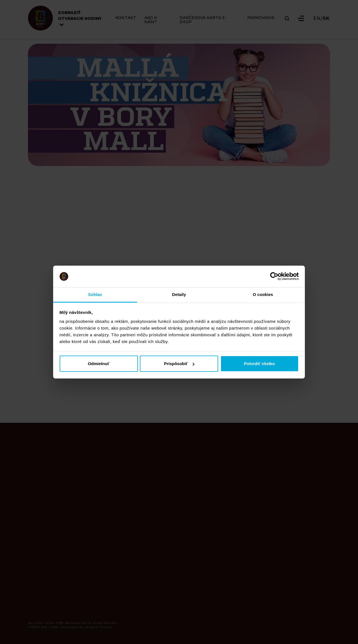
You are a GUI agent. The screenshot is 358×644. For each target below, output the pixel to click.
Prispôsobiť (179, 364)
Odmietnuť (99, 364)
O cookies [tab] (263, 294)
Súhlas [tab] (95, 294)
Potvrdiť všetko (259, 364)
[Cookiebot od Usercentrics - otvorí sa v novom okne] (274, 276)
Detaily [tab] (179, 294)
